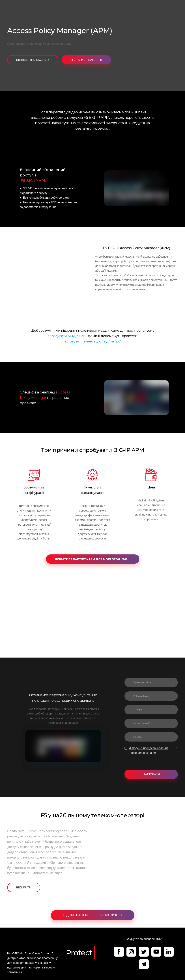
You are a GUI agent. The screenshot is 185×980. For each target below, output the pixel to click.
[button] (33, 60)
